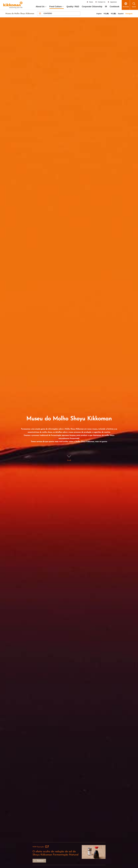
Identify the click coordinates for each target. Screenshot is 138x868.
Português (129, 14)
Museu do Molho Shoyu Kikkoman (20, 14)
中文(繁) (113, 14)
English (99, 14)
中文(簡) (106, 14)
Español (121, 14)
